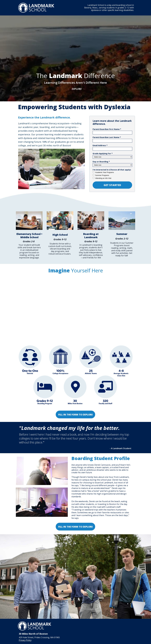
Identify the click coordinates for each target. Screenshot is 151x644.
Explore (77, 89)
